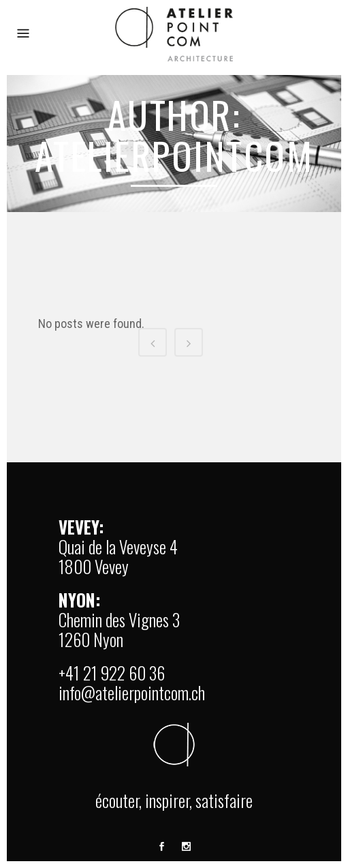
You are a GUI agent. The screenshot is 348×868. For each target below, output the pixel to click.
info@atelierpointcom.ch (132, 692)
